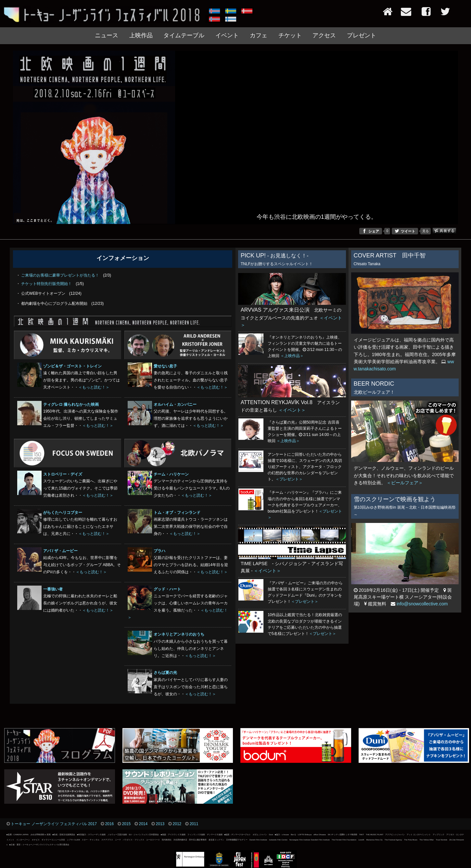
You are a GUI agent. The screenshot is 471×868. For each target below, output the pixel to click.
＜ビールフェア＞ (405, 483)
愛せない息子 (165, 366)
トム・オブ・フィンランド (177, 513)
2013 (160, 824)
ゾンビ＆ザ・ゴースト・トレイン (72, 366)
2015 (126, 824)
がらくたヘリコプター (63, 513)
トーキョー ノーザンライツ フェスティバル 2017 (54, 824)
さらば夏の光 (165, 673)
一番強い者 (53, 589)
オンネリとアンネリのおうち (179, 634)
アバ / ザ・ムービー (60, 551)
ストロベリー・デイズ (63, 474)
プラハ (159, 551)
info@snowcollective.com (422, 604)
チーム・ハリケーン (171, 474)
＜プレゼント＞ (289, 479)
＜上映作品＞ (292, 356)
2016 (109, 824)
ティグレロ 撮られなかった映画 (71, 404)
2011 (194, 824)
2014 (143, 824)
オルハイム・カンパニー (175, 404)
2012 (177, 824)
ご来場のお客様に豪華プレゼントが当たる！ (60, 275)
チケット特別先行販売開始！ (46, 284)
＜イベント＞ (292, 410)
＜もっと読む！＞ (94, 387)
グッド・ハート (167, 589)
